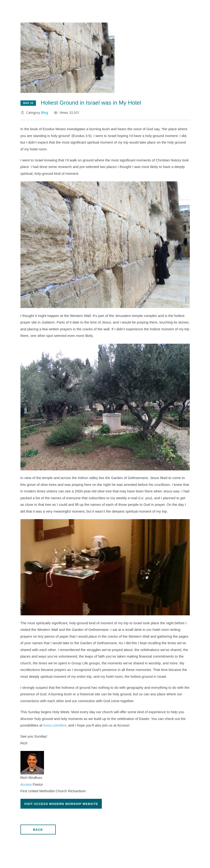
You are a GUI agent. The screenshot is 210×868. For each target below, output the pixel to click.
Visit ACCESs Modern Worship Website (61, 804)
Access (26, 784)
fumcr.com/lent (55, 725)
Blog (45, 112)
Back (38, 830)
